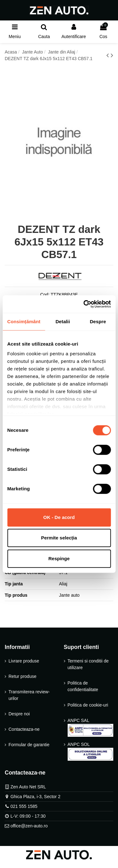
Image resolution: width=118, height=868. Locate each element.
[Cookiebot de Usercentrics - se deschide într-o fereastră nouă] (84, 304)
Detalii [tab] (63, 321)
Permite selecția (59, 538)
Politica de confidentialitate (83, 686)
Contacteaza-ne (24, 729)
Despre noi (19, 714)
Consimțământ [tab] (24, 321)
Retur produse (22, 676)
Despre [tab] (98, 321)
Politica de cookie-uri (88, 705)
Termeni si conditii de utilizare (88, 664)
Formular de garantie (29, 745)
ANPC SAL (91, 727)
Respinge (59, 558)
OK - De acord (59, 517)
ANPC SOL (91, 751)
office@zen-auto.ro (29, 826)
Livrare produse (24, 661)
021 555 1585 (24, 806)
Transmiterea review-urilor (29, 695)
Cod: (45, 295)
